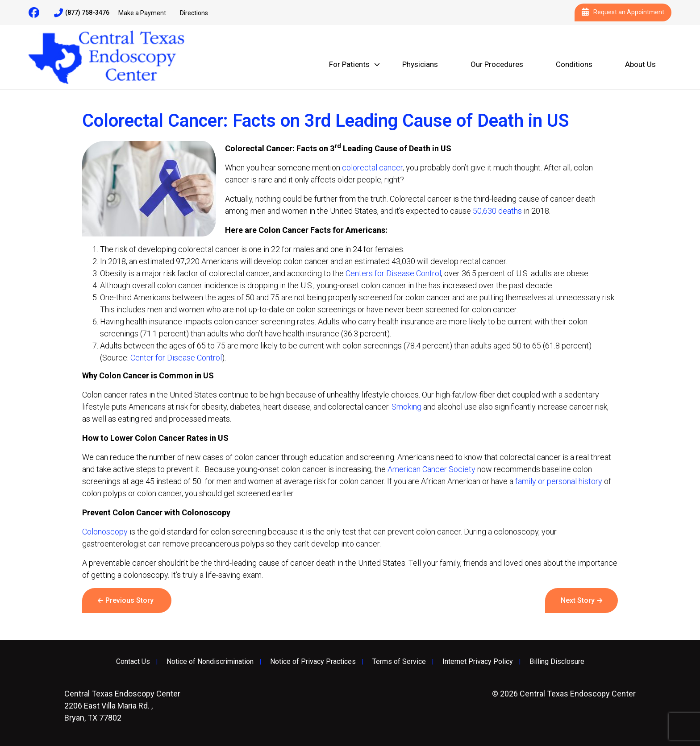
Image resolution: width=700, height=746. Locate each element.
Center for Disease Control (176, 358)
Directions (194, 13)
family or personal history (559, 481)
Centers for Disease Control (393, 273)
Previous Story (129, 600)
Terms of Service (399, 662)
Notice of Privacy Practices (313, 662)
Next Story (578, 600)
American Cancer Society (431, 469)
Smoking (406, 407)
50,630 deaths (497, 211)
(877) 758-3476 (82, 13)
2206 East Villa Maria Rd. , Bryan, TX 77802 (122, 706)
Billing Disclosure (557, 662)
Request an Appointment (623, 12)
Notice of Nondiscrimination (210, 662)
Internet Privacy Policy (478, 662)
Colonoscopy (105, 532)
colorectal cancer (372, 168)
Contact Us (133, 662)
